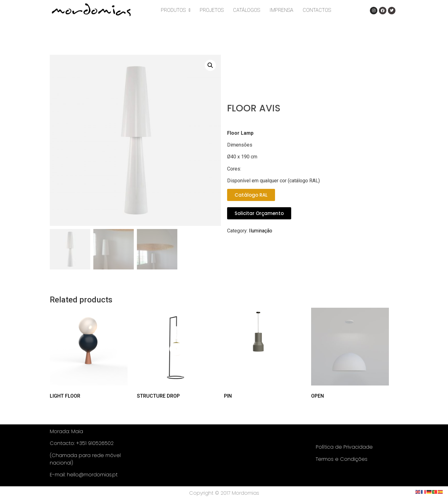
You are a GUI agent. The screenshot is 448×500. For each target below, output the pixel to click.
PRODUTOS (176, 10)
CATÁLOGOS (247, 10)
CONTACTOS (317, 10)
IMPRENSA (281, 10)
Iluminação (261, 231)
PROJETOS (212, 10)
